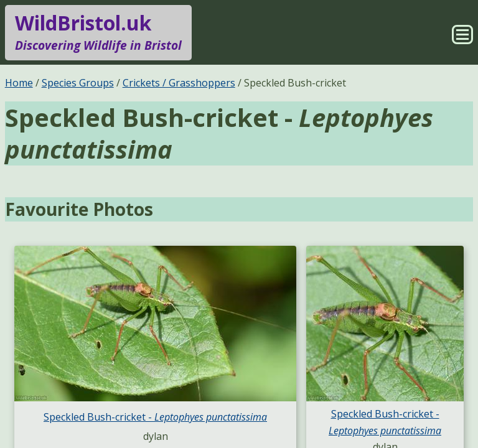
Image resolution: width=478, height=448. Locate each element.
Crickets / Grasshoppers (179, 83)
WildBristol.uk (98, 32)
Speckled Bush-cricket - (155, 417)
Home (19, 83)
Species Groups (78, 83)
